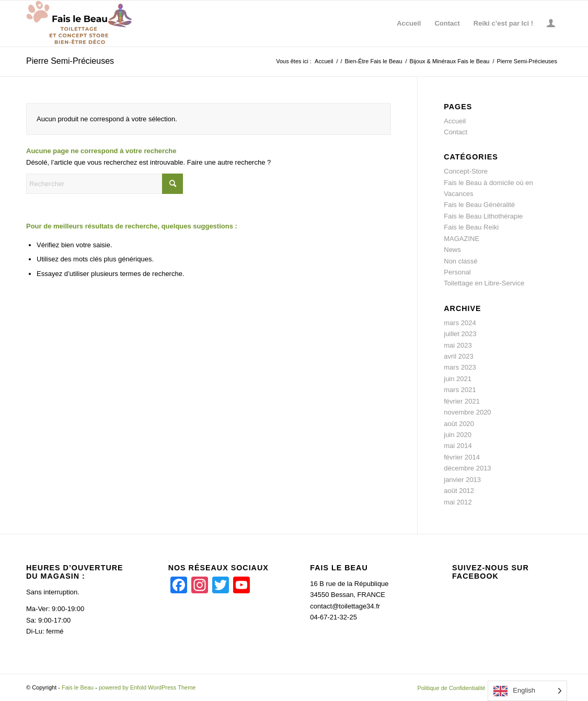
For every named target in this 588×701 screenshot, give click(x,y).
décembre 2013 (467, 468)
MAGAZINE (462, 239)
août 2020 (459, 424)
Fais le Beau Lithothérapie (483, 216)
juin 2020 (458, 435)
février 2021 (462, 401)
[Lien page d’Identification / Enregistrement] (551, 24)
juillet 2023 (460, 334)
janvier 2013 (462, 480)
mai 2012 (458, 502)
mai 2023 (458, 345)
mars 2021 (460, 390)
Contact (456, 132)
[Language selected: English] (527, 691)
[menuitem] (409, 24)
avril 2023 (458, 356)
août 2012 (459, 491)
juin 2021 (458, 379)
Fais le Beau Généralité (479, 205)
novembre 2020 (467, 412)
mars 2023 (460, 367)
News (452, 250)
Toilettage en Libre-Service (484, 283)
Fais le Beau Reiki (471, 227)
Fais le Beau (78, 687)
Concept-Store (466, 171)
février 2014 (462, 457)
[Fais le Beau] (80, 24)
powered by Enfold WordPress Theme (147, 687)
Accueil (455, 121)
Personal (457, 272)
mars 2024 (460, 323)
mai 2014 (458, 446)
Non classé (460, 261)
